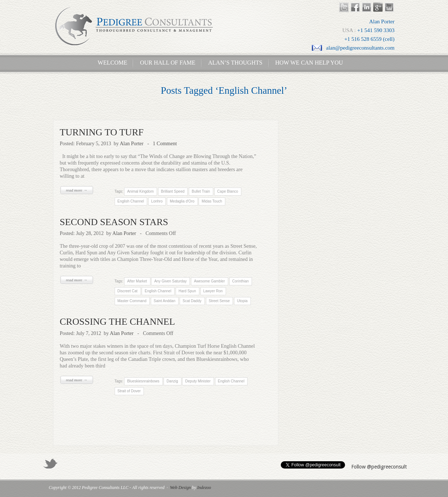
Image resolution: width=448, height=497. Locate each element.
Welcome (110, 63)
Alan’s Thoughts (235, 63)
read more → (77, 190)
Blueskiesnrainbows (143, 381)
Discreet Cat (128, 291)
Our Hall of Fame (168, 63)
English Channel (131, 201)
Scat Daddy (192, 301)
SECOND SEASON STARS (114, 222)
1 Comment (165, 144)
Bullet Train (201, 191)
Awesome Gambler (209, 281)
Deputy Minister (198, 381)
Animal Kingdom (140, 191)
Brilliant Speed (172, 191)
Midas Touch (212, 201)
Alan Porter (132, 144)
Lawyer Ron (213, 291)
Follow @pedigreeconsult (379, 467)
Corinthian (240, 281)
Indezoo (204, 488)
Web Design (181, 488)
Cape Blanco (227, 191)
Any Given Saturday (170, 281)
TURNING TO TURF (102, 132)
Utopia (242, 301)
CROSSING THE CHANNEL (118, 322)
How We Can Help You (307, 63)
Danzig (172, 381)
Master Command (132, 301)
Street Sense (219, 301)
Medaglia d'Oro (182, 201)
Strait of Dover (129, 391)
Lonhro (157, 201)
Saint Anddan (165, 301)
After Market (137, 281)
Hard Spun (187, 291)
